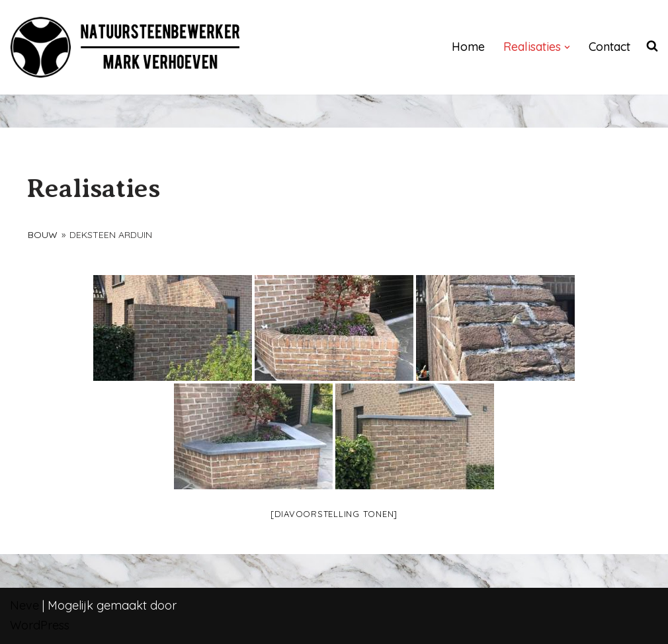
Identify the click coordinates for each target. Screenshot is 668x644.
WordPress (40, 625)
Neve (24, 605)
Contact (609, 47)
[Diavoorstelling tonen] (334, 514)
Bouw (43, 235)
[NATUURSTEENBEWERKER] (126, 47)
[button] (567, 47)
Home (468, 47)
